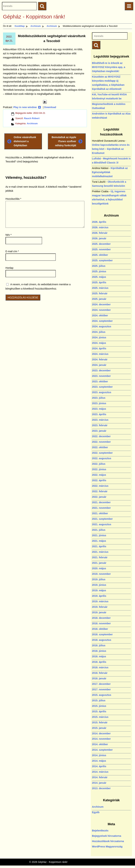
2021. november (101, 508)
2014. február (100, 777)
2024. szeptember (102, 321)
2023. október (100, 381)
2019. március (100, 601)
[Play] (45, 102)
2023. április (99, 414)
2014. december (101, 733)
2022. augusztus (102, 458)
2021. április (99, 546)
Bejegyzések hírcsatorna (107, 836)
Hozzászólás (13, 199)
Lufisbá (96, 159)
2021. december (101, 502)
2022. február (100, 491)
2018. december (101, 618)
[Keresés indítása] (96, 45)
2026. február (100, 233)
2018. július (99, 645)
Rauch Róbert (32, 118)
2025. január (99, 299)
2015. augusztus (102, 695)
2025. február (100, 293)
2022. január (99, 497)
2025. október (100, 255)
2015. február (100, 722)
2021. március (100, 552)
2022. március (100, 486)
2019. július (99, 579)
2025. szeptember (102, 260)
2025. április (99, 282)
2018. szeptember (102, 634)
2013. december (101, 788)
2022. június (99, 469)
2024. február (100, 359)
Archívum (32, 123)
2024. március (100, 354)
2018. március (100, 667)
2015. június (99, 706)
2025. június (99, 271)
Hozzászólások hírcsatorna (108, 841)
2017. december (101, 684)
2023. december (101, 370)
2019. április (99, 596)
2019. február (100, 607)
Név (9, 235)
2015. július (99, 700)
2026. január (99, 238)
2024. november (101, 310)
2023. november (101, 376)
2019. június (99, 585)
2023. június (99, 403)
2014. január (99, 783)
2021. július (99, 530)
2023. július (99, 398)
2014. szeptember (102, 750)
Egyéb (96, 812)
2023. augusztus (102, 392)
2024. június (99, 337)
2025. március (100, 288)
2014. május (99, 761)
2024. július (99, 332)
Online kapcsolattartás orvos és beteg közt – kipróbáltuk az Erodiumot (111, 149)
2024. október (100, 315)
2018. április (99, 662)
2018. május (99, 656)
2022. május (99, 475)
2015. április (99, 711)
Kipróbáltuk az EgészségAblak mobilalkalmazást (110, 172)
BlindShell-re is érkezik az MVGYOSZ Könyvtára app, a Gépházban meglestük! (109, 67)
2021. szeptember (102, 519)
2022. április (99, 480)
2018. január (99, 678)
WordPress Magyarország (107, 847)
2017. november (101, 689)
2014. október (100, 744)
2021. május (99, 541)
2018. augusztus (102, 640)
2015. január (99, 728)
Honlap (9, 268)
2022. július (99, 464)
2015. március (100, 717)
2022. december (101, 436)
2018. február (100, 673)
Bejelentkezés (100, 831)
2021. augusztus (102, 524)
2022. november (101, 442)
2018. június (99, 651)
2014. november (101, 739)
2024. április (99, 348)
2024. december (101, 304)
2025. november (101, 249)
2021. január (99, 563)
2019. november (101, 574)
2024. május (99, 343)
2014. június (99, 755)
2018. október (100, 629)
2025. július (99, 266)
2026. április (99, 222)
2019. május (99, 590)
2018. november (101, 623)
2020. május (99, 568)
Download (50, 107)
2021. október (100, 513)
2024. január (99, 365)
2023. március (100, 420)
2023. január (99, 431)
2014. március (100, 772)
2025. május (99, 277)
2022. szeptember (102, 453)
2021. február (100, 557)
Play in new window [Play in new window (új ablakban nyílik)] (27, 107)
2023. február (100, 425)
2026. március (100, 227)
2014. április (99, 766)
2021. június (99, 535)
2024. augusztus (102, 326)
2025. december (101, 244)
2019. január (99, 612)
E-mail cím (12, 251)
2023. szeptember (102, 387)
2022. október (100, 447)
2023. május (99, 409)
